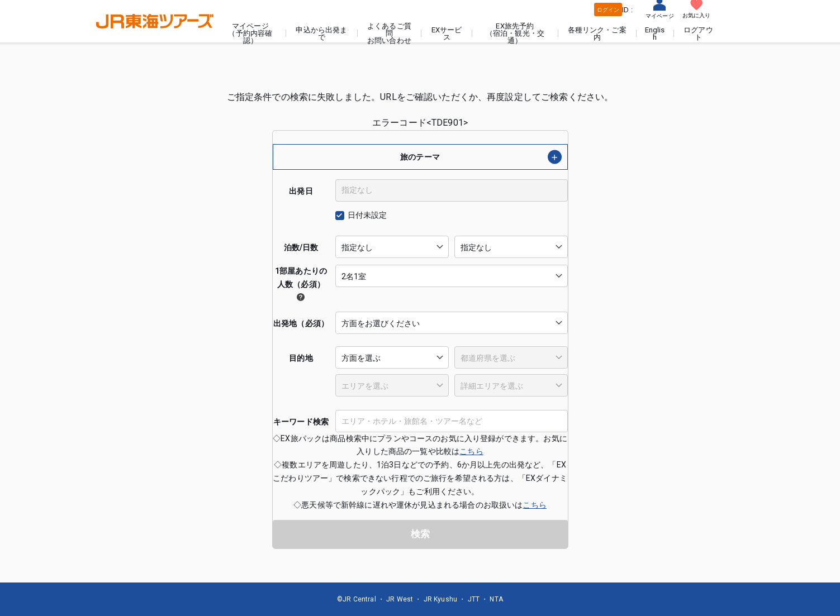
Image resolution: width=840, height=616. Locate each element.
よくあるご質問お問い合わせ (389, 33)
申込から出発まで (321, 34)
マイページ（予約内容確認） (250, 33)
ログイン (608, 10)
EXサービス (447, 34)
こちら (471, 451)
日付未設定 (367, 215)
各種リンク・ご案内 (597, 34)
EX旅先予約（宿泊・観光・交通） (515, 33)
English (655, 34)
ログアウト (698, 34)
